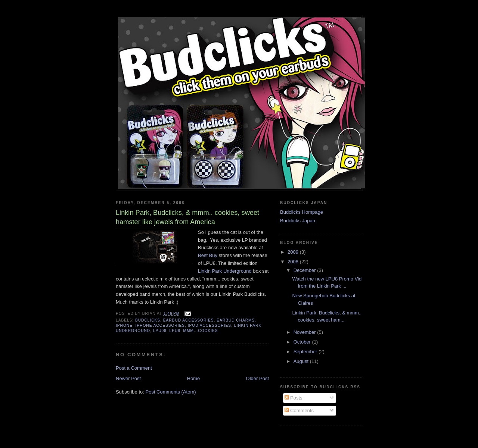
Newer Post (128, 378)
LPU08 (160, 331)
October (303, 342)
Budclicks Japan (298, 221)
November (305, 332)
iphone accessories (160, 325)
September (306, 352)
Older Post (257, 378)
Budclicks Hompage (302, 212)
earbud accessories (189, 320)
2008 (294, 262)
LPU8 (175, 331)
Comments (299, 411)
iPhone (124, 325)
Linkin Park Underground (225, 271)
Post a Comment (134, 368)
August (302, 361)
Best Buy (208, 255)
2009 (294, 252)
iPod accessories (209, 325)
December (305, 270)
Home (194, 378)
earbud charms (236, 320)
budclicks (148, 320)
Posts (294, 398)
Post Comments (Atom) (171, 392)
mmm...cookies (201, 331)
